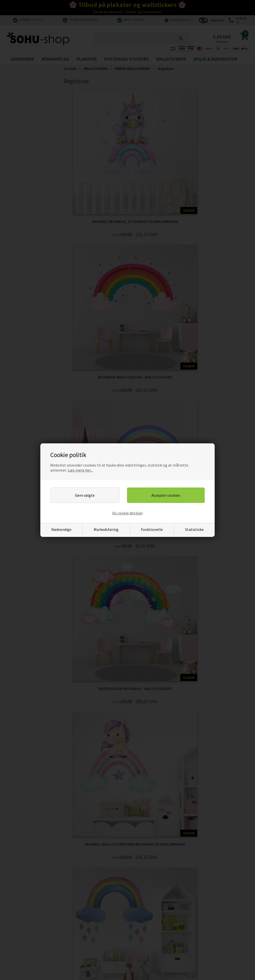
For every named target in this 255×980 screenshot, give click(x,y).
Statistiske (194, 529)
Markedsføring (106, 529)
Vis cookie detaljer (127, 513)
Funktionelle (152, 529)
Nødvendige (61, 529)
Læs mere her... (80, 470)
